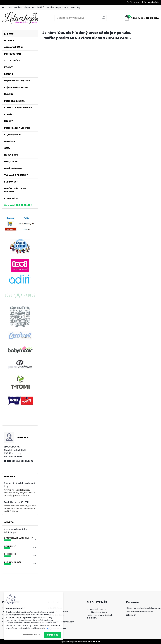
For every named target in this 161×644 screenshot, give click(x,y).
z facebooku (10, 554)
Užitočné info (39, 7)
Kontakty (76, 7)
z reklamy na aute (13, 562)
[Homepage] (3, 7)
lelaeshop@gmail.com (20, 461)
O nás (9, 7)
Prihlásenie (135, 2)
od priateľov (10, 546)
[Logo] (20, 18)
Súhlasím (52, 635)
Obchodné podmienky (58, 7)
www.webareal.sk (91, 641)
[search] (104, 19)
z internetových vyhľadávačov (18, 538)
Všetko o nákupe (22, 7)
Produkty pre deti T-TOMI (17, 502)
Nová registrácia (152, 2)
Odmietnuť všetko (31, 635)
